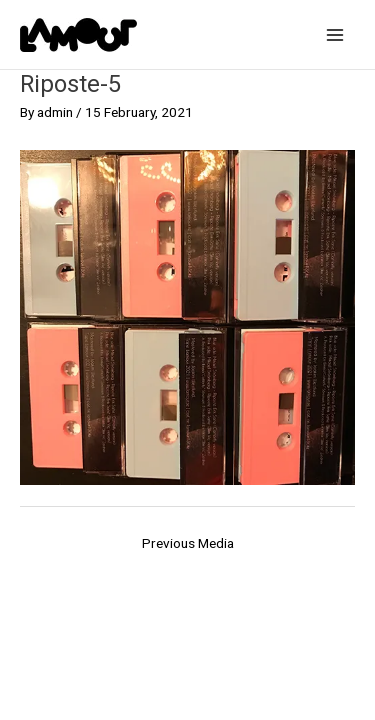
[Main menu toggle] (335, 34)
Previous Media (188, 543)
